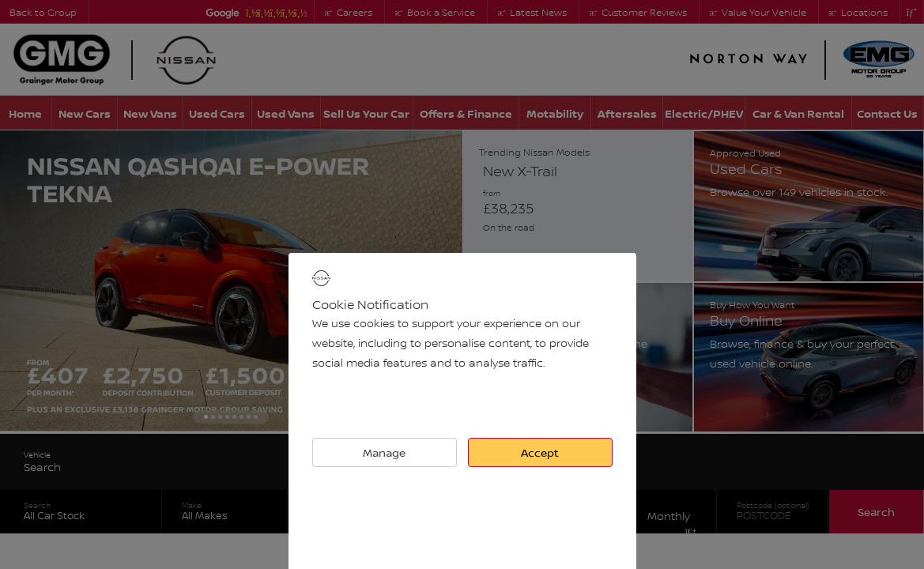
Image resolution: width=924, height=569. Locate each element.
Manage (384, 452)
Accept (540, 452)
